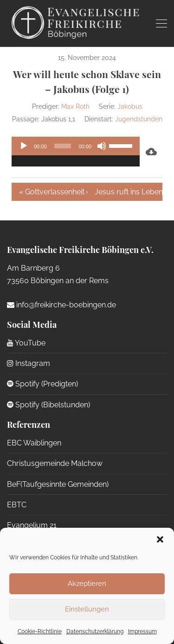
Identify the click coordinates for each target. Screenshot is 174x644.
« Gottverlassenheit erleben (53, 192)
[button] (160, 539)
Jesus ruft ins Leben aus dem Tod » (129, 192)
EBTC (17, 505)
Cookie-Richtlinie (40, 631)
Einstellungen (87, 609)
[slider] (63, 146)
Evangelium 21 (32, 525)
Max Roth (75, 106)
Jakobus (130, 106)
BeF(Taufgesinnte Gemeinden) (58, 484)
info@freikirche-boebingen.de (61, 305)
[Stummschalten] (102, 146)
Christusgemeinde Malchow (55, 463)
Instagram (29, 363)
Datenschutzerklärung (95, 631)
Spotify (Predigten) (42, 384)
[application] (76, 152)
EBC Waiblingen (34, 443)
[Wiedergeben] (24, 146)
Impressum (142, 631)
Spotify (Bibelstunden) (48, 405)
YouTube (26, 343)
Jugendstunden (139, 119)
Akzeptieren (87, 584)
